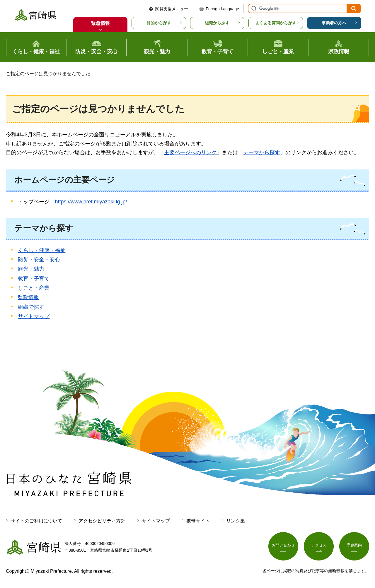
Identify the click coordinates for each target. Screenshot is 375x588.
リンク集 (236, 521)
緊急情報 (100, 23)
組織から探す (217, 23)
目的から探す (159, 23)
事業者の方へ (334, 23)
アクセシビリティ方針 (102, 521)
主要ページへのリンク (190, 152)
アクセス (319, 546)
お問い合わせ (283, 546)
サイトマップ (34, 316)
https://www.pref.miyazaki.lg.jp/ (91, 202)
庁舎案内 (354, 546)
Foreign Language (222, 9)
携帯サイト (198, 521)
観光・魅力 (31, 269)
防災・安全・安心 (39, 260)
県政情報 (28, 297)
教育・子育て (34, 279)
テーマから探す (262, 152)
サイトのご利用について (36, 521)
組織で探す (31, 307)
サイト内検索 (253, 8)
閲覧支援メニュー (172, 9)
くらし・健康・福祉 (42, 250)
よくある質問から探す (276, 23)
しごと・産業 (34, 288)
